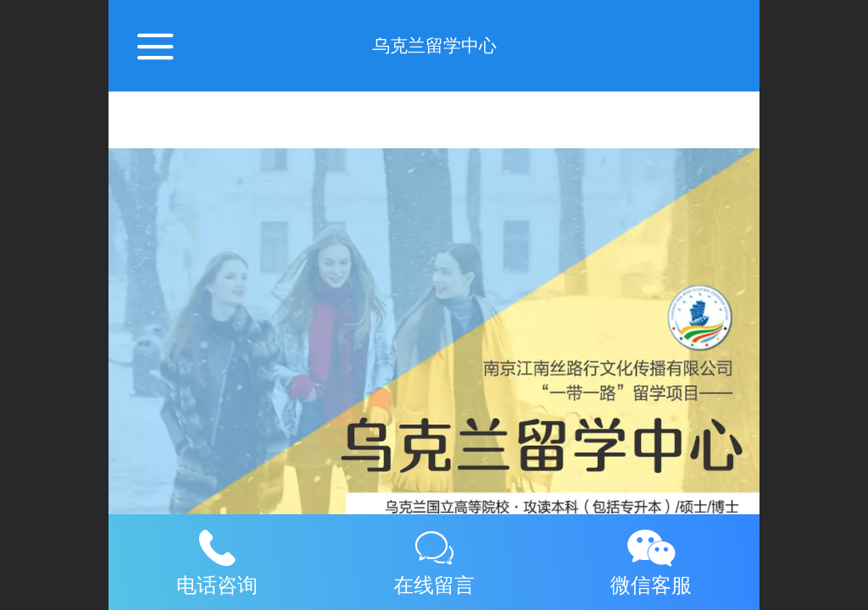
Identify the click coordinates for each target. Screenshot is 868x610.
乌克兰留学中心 (434, 45)
